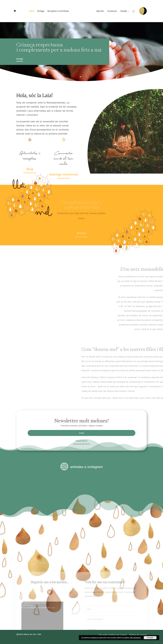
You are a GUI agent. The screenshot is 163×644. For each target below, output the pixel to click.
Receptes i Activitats (59, 11)
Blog (30, 169)
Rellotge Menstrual (143, 11)
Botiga (42, 11)
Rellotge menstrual (64, 174)
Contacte (111, 11)
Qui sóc (99, 11)
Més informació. (135, 638)
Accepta (150, 638)
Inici (32, 11)
